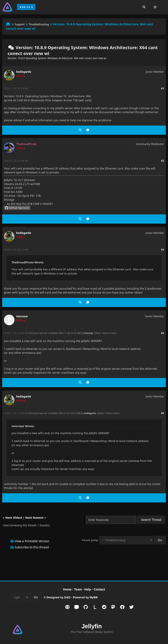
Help (88, 589)
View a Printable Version (32, 541)
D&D (67, 597)
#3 (163, 249)
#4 (163, 333)
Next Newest (34, 518)
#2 (163, 161)
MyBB (94, 597)
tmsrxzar (22, 316)
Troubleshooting (39, 24)
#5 (163, 413)
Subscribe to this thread (32, 547)
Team (78, 589)
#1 (163, 88)
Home (67, 589)
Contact (99, 589)
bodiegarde (24, 72)
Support (20, 24)
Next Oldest (14, 518)
